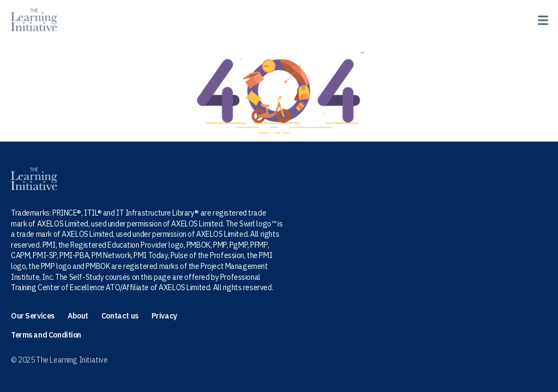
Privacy (164, 316)
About (78, 316)
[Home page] (34, 20)
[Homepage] (279, 179)
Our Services (33, 316)
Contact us (120, 316)
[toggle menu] (541, 19)
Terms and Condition (46, 335)
